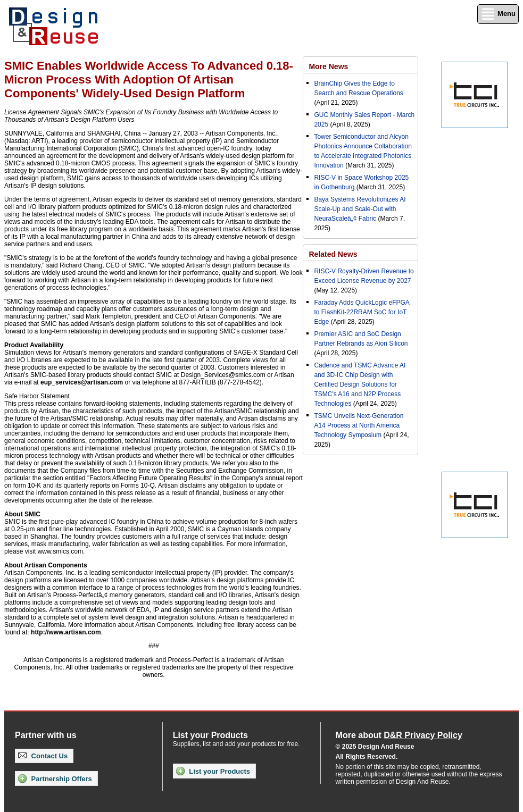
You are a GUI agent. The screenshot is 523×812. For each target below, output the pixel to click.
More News (328, 66)
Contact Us (43, 756)
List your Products (213, 771)
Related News (333, 254)
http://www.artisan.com (66, 632)
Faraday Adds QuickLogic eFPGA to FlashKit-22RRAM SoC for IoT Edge (362, 312)
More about (399, 735)
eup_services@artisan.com (82, 382)
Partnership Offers (55, 778)
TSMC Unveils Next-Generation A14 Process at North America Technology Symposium (359, 425)
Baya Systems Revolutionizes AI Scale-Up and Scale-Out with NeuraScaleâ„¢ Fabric (360, 209)
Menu (498, 14)
